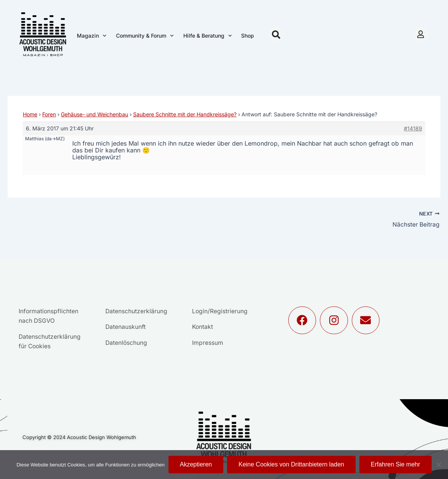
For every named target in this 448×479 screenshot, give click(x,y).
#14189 (413, 128)
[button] (276, 35)
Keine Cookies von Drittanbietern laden (291, 464)
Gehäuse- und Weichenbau (95, 114)
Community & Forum (145, 36)
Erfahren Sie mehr (396, 464)
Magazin (92, 36)
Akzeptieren (196, 464)
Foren (49, 114)
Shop (248, 36)
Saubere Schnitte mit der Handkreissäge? (185, 114)
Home (30, 114)
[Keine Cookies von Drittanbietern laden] (438, 465)
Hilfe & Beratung (208, 36)
